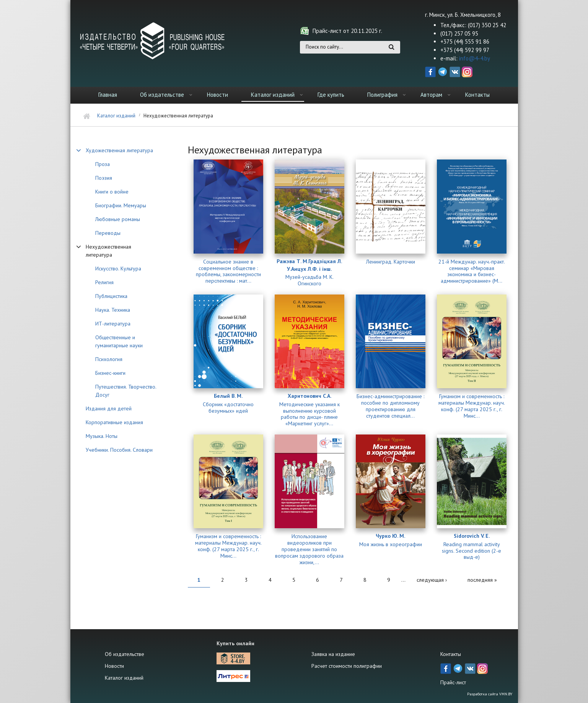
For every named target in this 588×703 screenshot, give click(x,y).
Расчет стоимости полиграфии (347, 666)
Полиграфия (382, 95)
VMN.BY (506, 694)
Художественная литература (119, 150)
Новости (217, 95)
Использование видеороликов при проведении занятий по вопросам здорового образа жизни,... (309, 549)
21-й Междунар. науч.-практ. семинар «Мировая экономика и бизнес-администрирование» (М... (472, 271)
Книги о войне (112, 192)
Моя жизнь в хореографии (391, 544)
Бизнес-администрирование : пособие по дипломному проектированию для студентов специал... (390, 406)
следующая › (432, 580)
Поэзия (104, 178)
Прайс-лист (453, 682)
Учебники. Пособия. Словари (119, 450)
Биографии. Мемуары (121, 205)
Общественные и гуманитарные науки (119, 341)
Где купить (331, 95)
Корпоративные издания (114, 422)
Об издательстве (162, 95)
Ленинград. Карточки (391, 262)
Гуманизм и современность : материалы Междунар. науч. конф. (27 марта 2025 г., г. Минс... (472, 406)
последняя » (482, 580)
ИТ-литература (113, 324)
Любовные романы (118, 219)
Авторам (431, 95)
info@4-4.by (475, 58)
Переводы (108, 233)
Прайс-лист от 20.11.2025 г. (347, 31)
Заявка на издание (333, 654)
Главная (108, 95)
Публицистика (111, 296)
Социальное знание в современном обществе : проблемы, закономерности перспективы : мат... (228, 271)
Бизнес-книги (110, 373)
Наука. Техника (113, 310)
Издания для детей (109, 408)
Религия (104, 282)
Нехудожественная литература (108, 251)
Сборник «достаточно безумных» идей (228, 408)
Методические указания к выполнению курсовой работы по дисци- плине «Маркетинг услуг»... (309, 414)
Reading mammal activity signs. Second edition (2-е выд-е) (472, 551)
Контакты (477, 95)
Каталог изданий (273, 95)
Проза (103, 164)
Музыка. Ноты (102, 436)
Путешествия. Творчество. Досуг (126, 391)
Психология (109, 359)
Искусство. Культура (118, 269)
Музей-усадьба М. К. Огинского (309, 280)
